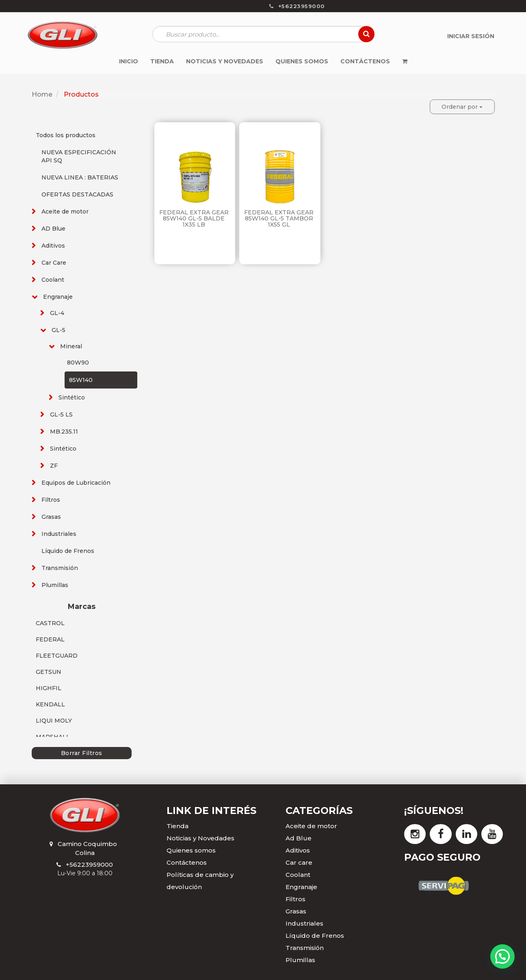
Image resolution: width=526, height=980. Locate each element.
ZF (54, 466)
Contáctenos (187, 862)
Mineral (71, 346)
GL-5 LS (61, 414)
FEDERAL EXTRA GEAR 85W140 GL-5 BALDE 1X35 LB (194, 219)
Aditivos (53, 246)
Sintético (72, 397)
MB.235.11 (64, 432)
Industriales (59, 534)
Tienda (177, 826)
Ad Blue (299, 838)
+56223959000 (89, 865)
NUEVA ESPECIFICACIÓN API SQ (79, 156)
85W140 (81, 380)
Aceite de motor (65, 212)
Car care (299, 862)
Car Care (54, 263)
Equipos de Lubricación (76, 483)
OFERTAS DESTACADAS (77, 194)
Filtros (51, 500)
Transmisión (60, 568)
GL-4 (57, 313)
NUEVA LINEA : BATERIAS (80, 177)
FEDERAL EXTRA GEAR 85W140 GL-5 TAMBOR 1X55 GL (279, 219)
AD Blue (53, 229)
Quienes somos (191, 850)
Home (42, 94)
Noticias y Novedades (200, 838)
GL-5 (58, 330)
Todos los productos (66, 135)
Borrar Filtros (82, 753)
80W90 (78, 363)
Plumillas (55, 585)
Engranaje (58, 297)
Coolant (53, 280)
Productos (81, 94)
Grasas (51, 517)
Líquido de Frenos (68, 551)
